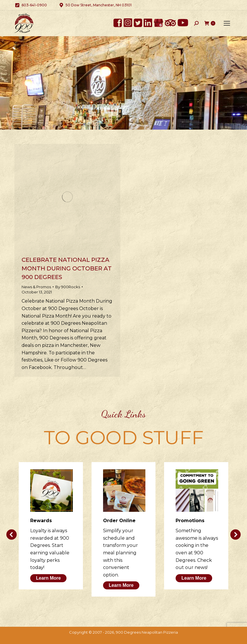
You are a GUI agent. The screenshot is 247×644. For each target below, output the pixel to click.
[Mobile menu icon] (227, 23)
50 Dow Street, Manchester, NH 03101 (95, 5)
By (68, 287)
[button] (12, 535)
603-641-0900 (31, 5)
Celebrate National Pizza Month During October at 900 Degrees (67, 268)
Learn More (48, 578)
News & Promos (36, 287)
